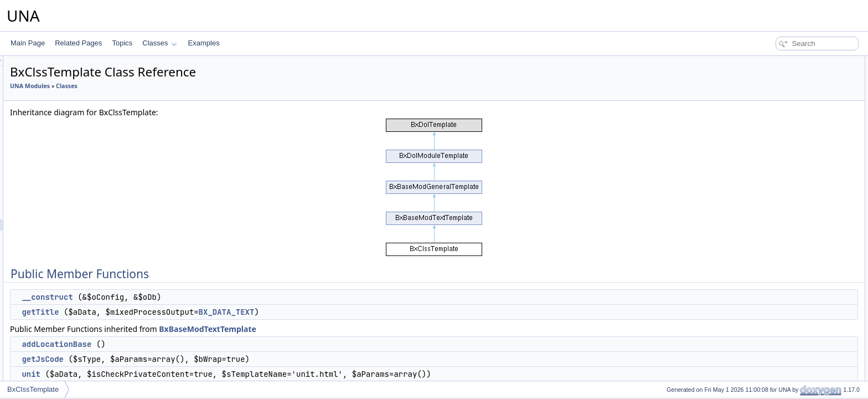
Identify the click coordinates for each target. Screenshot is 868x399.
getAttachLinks (775, 208)
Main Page (28, 43)
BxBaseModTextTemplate (346, 329)
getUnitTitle (770, 355)
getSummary (772, 330)
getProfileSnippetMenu (787, 257)
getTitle (179, 312)
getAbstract (770, 306)
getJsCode (181, 359)
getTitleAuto (771, 294)
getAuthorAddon (777, 269)
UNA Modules (168, 86)
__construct (185, 297)
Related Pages (78, 43)
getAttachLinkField (781, 184)
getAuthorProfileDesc (785, 245)
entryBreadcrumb (779, 160)
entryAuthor (771, 147)
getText (764, 318)
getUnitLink (770, 342)
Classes (159, 43)
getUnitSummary (778, 379)
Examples (204, 43)
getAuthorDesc (775, 233)
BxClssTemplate (33, 389)
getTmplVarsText (778, 221)
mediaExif (768, 282)
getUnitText (770, 367)
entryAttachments (779, 135)
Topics (122, 43)
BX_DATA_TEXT (365, 312)
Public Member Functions (782, 62)
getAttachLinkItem (780, 196)
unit (169, 374)
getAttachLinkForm (781, 172)
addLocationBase (195, 344)
